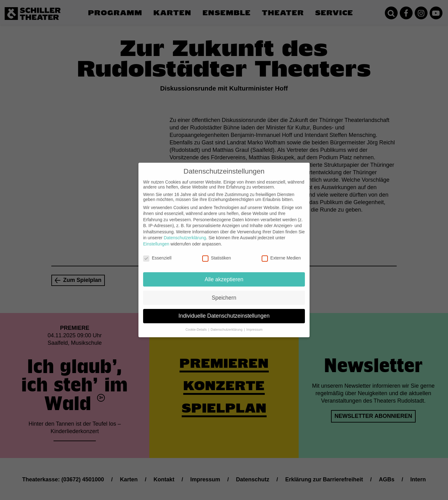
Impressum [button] (254, 325)
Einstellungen (156, 239)
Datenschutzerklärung (185, 233)
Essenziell (157, 253)
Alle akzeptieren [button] (224, 274)
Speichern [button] (224, 292)
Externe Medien (281, 253)
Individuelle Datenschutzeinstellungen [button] (224, 311)
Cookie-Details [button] (196, 325)
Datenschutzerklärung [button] (227, 325)
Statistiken (217, 253)
